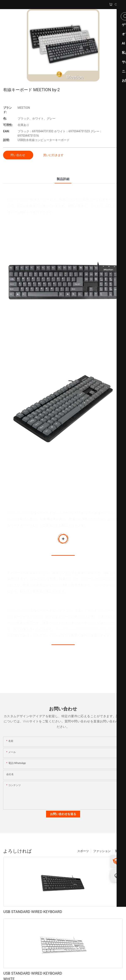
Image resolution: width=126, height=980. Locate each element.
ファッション (102, 851)
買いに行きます (53, 155)
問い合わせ (18, 155)
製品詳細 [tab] (63, 179)
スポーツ (83, 851)
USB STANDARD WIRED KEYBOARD (33, 912)
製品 (118, 851)
